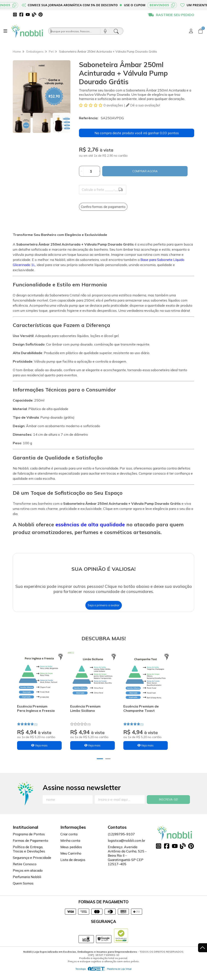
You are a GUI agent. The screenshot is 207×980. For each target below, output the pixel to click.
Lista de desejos (73, 867)
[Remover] (81, 171)
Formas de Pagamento (31, 848)
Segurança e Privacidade (32, 865)
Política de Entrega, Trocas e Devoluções (29, 856)
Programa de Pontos (29, 841)
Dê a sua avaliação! (143, 105)
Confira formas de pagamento (103, 207)
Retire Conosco (25, 871)
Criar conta (69, 841)
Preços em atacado (28, 878)
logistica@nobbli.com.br (126, 848)
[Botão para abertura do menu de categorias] (5, 31)
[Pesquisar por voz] (105, 31)
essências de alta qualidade (89, 524)
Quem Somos (23, 890)
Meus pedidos (71, 854)
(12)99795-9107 (121, 841)
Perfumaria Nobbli (27, 884)
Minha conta (70, 848)
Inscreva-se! (168, 807)
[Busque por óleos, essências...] (75, 31)
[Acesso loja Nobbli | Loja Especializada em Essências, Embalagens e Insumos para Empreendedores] (191, 31)
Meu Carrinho (71, 861)
